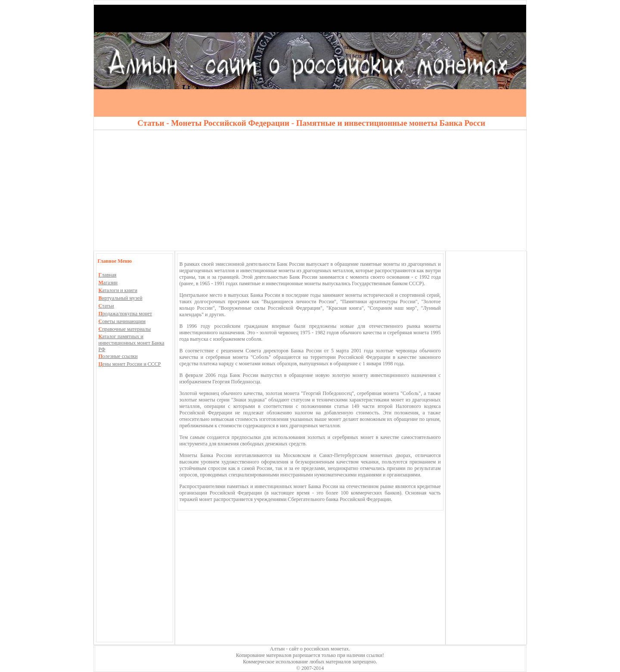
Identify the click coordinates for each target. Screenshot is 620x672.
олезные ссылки (118, 356)
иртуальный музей (121, 298)
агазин (108, 283)
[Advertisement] (310, 190)
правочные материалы (125, 329)
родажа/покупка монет (125, 314)
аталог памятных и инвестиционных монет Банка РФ (132, 343)
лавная (108, 275)
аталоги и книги (118, 290)
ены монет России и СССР (130, 364)
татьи (106, 306)
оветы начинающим (122, 321)
